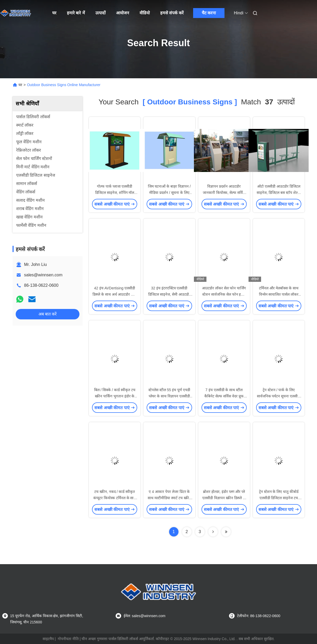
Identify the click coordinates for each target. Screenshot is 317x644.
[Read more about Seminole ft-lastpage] (226, 532)
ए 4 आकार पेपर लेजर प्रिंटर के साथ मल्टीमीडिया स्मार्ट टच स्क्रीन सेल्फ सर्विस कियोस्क (169, 498)
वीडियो (145, 13)
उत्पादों (100, 13)
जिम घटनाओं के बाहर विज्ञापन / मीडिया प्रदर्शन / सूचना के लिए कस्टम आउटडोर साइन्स (169, 193)
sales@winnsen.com (43, 275)
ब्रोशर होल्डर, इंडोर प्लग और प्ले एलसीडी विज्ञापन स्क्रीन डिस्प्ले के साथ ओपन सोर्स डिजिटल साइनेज (224, 498)
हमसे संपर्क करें (172, 13)
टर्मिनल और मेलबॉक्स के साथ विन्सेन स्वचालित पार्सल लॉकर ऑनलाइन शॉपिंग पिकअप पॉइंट (279, 294)
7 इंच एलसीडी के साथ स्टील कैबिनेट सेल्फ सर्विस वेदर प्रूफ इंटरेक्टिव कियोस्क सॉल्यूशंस (224, 396)
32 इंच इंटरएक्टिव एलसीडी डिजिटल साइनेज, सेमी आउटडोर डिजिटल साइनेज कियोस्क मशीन (169, 294)
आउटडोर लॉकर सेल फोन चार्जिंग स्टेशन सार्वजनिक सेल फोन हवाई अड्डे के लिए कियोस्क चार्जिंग (224, 294)
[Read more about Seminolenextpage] (213, 532)
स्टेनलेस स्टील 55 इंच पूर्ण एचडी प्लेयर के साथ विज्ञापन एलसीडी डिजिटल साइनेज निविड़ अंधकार (169, 396)
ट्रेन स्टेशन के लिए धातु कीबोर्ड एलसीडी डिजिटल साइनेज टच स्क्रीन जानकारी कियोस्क (279, 498)
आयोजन (123, 13)
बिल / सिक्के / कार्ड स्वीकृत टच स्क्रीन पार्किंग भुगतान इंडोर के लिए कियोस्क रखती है (115, 396)
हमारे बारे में (76, 13)
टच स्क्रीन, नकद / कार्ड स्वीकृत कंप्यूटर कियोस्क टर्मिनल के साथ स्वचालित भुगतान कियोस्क (115, 498)
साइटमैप (48, 639)
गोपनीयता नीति (68, 639)
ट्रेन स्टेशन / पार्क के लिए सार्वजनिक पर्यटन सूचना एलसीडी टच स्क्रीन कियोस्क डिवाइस (279, 396)
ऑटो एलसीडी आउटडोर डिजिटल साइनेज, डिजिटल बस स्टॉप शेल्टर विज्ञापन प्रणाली (279, 193)
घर (54, 13)
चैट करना (209, 13)
